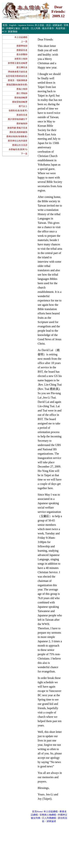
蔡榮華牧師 (22, 46)
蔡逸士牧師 (22, 89)
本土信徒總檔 (21, 37)
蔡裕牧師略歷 (21, 98)
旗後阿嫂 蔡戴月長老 (17, 128)
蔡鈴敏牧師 (22, 123)
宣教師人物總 (47, 815)
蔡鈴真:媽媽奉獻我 (18, 132)
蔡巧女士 (23, 106)
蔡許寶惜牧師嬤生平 (18, 119)
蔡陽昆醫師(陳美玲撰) (17, 85)
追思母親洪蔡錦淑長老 (17, 76)
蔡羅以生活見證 (20, 145)
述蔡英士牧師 (21, 59)
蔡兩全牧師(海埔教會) (17, 136)
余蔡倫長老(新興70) (18, 149)
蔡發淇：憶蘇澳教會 (18, 80)
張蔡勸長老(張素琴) (18, 111)
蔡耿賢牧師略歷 (20, 102)
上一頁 (24, 42)
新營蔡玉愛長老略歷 (18, 63)
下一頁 (24, 154)
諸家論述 (51, 821)
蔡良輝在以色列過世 (18, 141)
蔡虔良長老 (22, 115)
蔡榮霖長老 (22, 50)
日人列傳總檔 (49, 818)
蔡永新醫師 (22, 54)
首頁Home (37, 811)
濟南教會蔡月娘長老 (18, 72)
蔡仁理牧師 (22, 93)
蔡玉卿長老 (22, 67)
